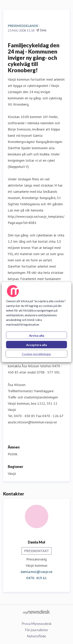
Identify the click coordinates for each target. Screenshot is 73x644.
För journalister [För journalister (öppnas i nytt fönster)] (37, 630)
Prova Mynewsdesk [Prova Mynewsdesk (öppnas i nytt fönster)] (37, 624)
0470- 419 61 (36, 578)
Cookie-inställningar (36, 354)
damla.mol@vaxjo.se (36, 572)
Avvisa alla (37, 335)
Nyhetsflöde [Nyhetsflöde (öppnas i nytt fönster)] (36, 636)
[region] (36, 322)
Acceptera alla (36, 345)
